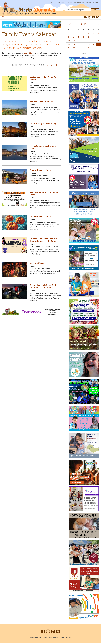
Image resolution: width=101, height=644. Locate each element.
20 (74, 45)
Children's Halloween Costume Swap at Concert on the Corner (43, 241)
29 (84, 49)
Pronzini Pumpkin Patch (40, 171)
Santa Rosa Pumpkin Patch (41, 102)
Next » (58, 66)
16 (89, 41)
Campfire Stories (37, 264)
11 (98, 38)
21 (79, 45)
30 (89, 49)
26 (69, 49)
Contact (69, 2)
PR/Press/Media (79, 2)
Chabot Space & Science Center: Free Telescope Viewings (44, 287)
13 (74, 41)
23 (89, 45)
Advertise (61, 2)
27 (74, 49)
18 (98, 41)
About (53, 2)
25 (98, 45)
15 (84, 41)
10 (93, 38)
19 (69, 45)
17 (93, 41)
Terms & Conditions (92, 2)
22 (84, 45)
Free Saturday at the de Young (43, 124)
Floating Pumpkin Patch (40, 217)
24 (93, 45)
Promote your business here (84, 56)
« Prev (50, 66)
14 (79, 41)
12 (69, 41)
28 (79, 49)
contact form (29, 54)
